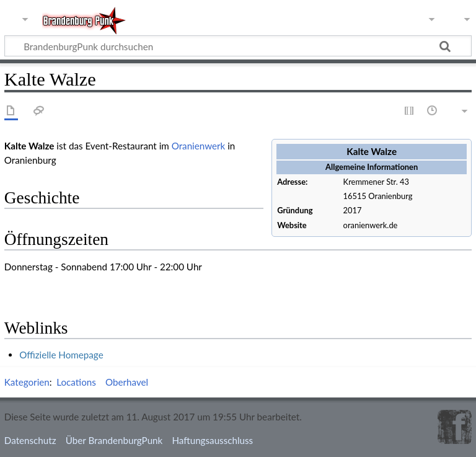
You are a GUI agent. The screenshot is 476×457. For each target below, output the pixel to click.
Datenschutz (30, 440)
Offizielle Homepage (61, 355)
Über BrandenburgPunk (114, 440)
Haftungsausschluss (212, 440)
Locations (76, 382)
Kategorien (27, 382)
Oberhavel (127, 382)
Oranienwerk (199, 146)
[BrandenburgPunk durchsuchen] (238, 46)
